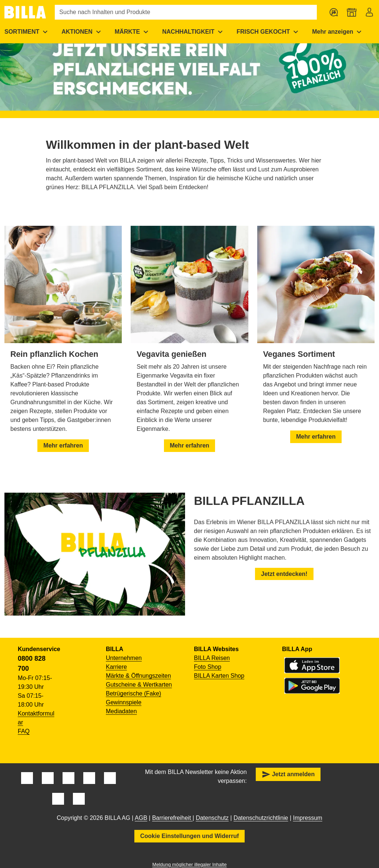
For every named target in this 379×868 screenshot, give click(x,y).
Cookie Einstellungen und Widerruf (190, 836)
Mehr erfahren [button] (63, 445)
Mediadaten (121, 711)
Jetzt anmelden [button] (288, 774)
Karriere (116, 667)
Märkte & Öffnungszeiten (138, 676)
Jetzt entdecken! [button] (284, 574)
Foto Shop (208, 667)
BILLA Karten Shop (219, 676)
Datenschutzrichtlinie (261, 818)
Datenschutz (212, 818)
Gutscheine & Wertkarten (139, 685)
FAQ (24, 731)
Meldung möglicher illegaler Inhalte (190, 864)
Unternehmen (124, 658)
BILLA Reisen (212, 658)
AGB (141, 818)
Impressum (308, 818)
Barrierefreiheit (172, 818)
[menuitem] (82, 32)
